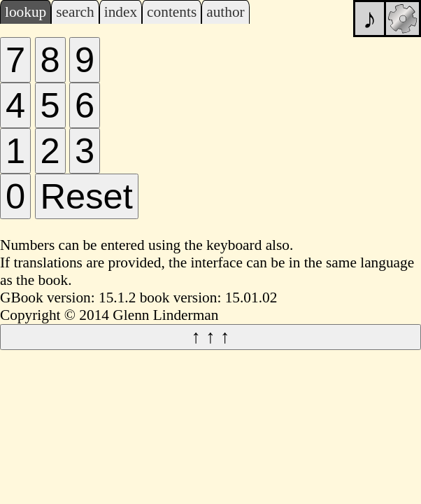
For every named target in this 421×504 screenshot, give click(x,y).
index (121, 12)
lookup (26, 12)
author (226, 12)
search (75, 12)
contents (172, 12)
